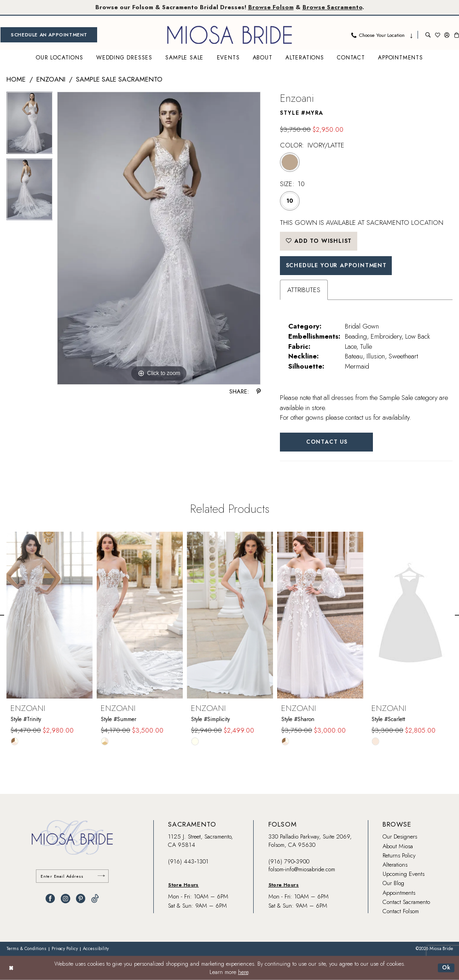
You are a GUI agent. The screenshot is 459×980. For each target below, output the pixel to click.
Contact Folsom (401, 911)
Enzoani (51, 79)
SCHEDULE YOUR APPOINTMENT (336, 265)
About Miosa (398, 846)
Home (16, 79)
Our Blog (393, 883)
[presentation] (49, 615)
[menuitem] (49, 35)
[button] (447, 35)
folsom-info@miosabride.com (302, 869)
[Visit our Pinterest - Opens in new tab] (81, 898)
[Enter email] (72, 876)
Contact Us (327, 442)
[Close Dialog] (11, 968)
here (243, 972)
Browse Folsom (271, 7)
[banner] (230, 35)
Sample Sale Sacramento (119, 79)
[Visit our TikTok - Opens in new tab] (95, 898)
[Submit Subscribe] (101, 876)
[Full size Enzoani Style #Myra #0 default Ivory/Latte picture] (159, 238)
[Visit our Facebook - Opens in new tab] (50, 898)
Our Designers (400, 836)
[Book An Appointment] (49, 35)
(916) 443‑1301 (188, 861)
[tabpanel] (30, 125)
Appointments (399, 893)
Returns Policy (399, 855)
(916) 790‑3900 (289, 861)
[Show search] (428, 35)
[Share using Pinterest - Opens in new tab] (259, 392)
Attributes (304, 290)
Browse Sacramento (332, 7)
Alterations (395, 865)
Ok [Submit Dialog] (447, 968)
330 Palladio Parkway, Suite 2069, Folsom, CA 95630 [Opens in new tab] (310, 841)
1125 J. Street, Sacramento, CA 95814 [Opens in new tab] (200, 841)
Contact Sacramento (406, 902)
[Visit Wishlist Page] (438, 35)
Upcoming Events (404, 874)
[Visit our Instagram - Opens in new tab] (65, 898)
